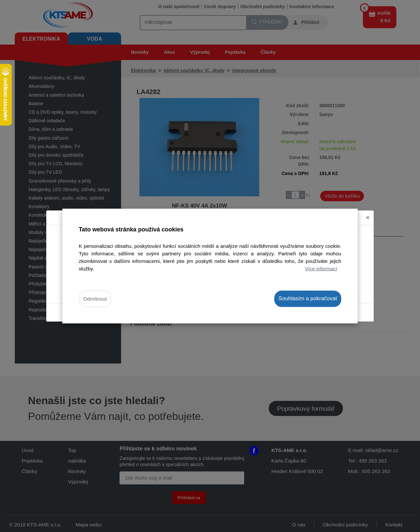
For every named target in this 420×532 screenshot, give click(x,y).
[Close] (368, 218)
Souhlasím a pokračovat (308, 298)
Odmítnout (95, 299)
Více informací (321, 269)
